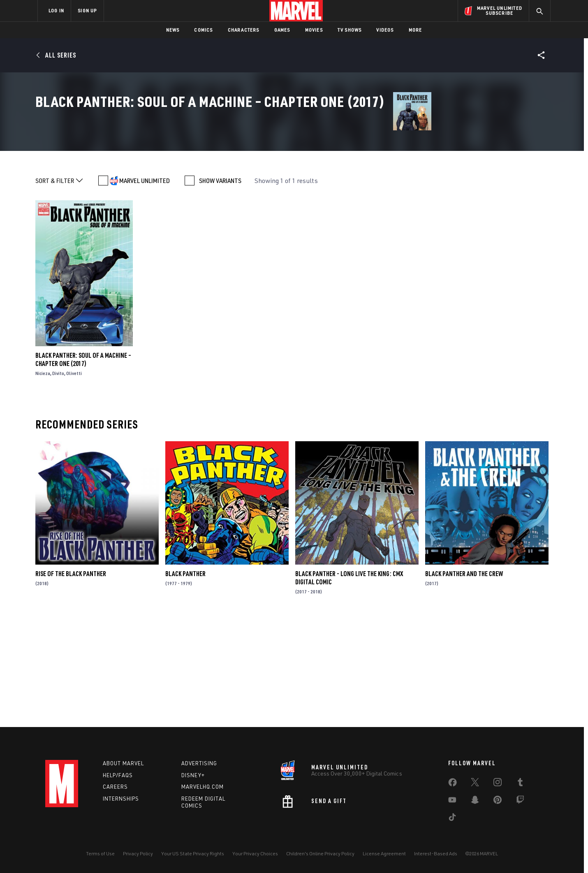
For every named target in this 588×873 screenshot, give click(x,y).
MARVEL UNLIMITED (145, 286)
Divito (58, 479)
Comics (203, 30)
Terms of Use (100, 853)
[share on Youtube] (452, 801)
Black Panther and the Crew (464, 679)
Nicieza (43, 479)
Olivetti (74, 479)
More (416, 30)
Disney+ (193, 775)
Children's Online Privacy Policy (320, 853)
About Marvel (123, 763)
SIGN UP (87, 10)
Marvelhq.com (203, 787)
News (173, 30)
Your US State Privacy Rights (193, 853)
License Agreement (384, 853)
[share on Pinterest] (498, 801)
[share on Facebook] (453, 784)
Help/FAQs (118, 775)
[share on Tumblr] (520, 784)
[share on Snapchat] (475, 801)
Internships (121, 799)
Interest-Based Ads (436, 853)
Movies (314, 30)
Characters (244, 30)
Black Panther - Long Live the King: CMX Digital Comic (349, 683)
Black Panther (185, 679)
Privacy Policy (138, 853)
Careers (115, 787)
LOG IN (56, 10)
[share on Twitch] (520, 801)
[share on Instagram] (498, 784)
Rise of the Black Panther (71, 679)
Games (282, 30)
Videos (385, 30)
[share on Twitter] (475, 784)
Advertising (199, 763)
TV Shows (350, 30)
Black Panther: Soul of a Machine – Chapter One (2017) (83, 465)
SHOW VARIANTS (220, 286)
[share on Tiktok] (452, 819)
